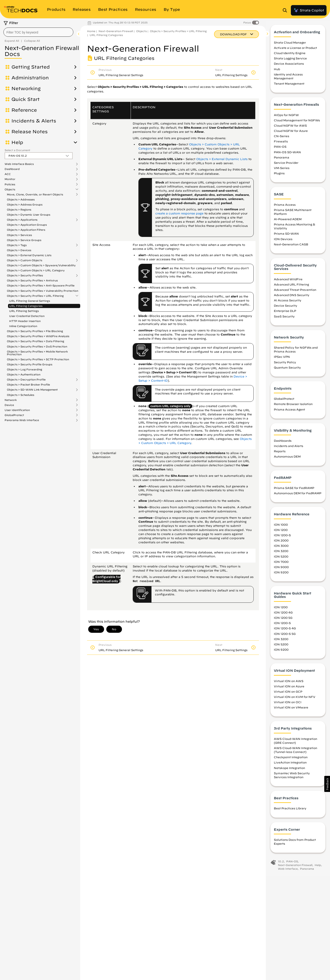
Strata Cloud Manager (290, 45)
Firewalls (281, 144)
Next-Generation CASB (291, 247)
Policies (10, 184)
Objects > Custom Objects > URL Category (36, 270)
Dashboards (283, 443)
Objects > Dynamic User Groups (29, 215)
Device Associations (289, 66)
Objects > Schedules (21, 395)
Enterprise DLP (285, 314)
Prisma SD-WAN (286, 236)
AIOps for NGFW (286, 117)
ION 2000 (281, 543)
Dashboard (12, 169)
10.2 (281, 864)
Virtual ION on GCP (288, 694)
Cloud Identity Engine (290, 56)
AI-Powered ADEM (288, 222)
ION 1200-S (282, 538)
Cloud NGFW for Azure (291, 133)
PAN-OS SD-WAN (287, 155)
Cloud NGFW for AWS (290, 128)
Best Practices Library (290, 811)
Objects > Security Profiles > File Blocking (35, 331)
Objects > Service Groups (24, 240)
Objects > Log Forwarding (25, 369)
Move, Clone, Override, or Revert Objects (35, 194)
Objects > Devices (19, 250)
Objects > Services (19, 235)
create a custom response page (179, 213)
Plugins (279, 176)
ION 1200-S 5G (285, 636)
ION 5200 (281, 559)
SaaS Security (284, 319)
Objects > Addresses (21, 199)
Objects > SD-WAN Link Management (32, 390)
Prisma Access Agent (289, 412)
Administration (30, 78)
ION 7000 (281, 564)
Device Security (286, 308)
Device (9, 405)
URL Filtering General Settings (30, 301)
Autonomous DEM (287, 459)
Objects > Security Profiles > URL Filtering (35, 296)
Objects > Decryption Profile (26, 380)
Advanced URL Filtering (291, 287)
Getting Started (31, 67)
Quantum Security (287, 370)
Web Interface (288, 871)
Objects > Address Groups (25, 204)
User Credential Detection (27, 316)
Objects (10, 189)
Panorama (282, 160)
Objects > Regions (19, 210)
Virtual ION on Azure (289, 689)
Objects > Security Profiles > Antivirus (32, 280)
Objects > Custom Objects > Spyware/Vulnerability (41, 265)
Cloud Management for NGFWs (297, 123)
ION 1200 (281, 532)
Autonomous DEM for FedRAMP (298, 496)
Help (17, 142)
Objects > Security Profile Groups (30, 364)
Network (11, 400)
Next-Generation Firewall (116, 31)
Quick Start (26, 99)
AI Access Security (288, 303)
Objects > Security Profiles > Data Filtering (36, 341)
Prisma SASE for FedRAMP (294, 491)
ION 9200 (281, 575)
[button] (327, 784)
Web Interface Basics (19, 164)
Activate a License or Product (295, 50)
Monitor (10, 179)
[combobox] (38, 32)
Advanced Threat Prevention (295, 292)
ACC (8, 174)
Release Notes (30, 132)
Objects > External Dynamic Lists (29, 255)
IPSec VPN (282, 359)
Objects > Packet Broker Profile (28, 385)
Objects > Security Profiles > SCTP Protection (38, 359)
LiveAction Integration (290, 765)
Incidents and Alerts (289, 449)
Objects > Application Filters (26, 230)
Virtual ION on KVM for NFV (295, 699)
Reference (24, 110)
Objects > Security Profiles (25, 275)
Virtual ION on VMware (291, 710)
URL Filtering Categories (26, 306)
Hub (277, 72)
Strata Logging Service (290, 61)
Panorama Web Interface (22, 420)
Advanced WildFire (288, 282)
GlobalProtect (14, 415)
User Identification (17, 410)
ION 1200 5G (283, 620)
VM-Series (282, 170)
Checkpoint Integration (291, 760)
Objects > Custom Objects (25, 260)
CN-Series (282, 139)
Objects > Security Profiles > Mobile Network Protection (37, 353)
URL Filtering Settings (24, 311)
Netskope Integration (289, 770)
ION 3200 (281, 554)
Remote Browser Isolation (293, 407)
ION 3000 (281, 548)
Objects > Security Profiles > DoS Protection (37, 346)
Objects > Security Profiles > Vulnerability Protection (43, 291)
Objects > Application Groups (27, 225)
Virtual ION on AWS (289, 683)
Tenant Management (289, 86)
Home (91, 31)
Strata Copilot (309, 10)
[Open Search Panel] (286, 10)
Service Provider (286, 165)
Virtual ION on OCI (288, 705)
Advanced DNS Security (292, 298)
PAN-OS (280, 149)
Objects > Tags (17, 245)
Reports (280, 454)
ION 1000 (281, 527)
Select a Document (17, 150)
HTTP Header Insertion (25, 321)
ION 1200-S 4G (285, 631)
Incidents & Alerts (34, 121)
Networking (26, 89)
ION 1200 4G (283, 615)
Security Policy (285, 365)
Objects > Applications (22, 220)
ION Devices (283, 242)
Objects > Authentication (24, 374)
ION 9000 (281, 569)
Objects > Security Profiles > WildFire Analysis (38, 336)
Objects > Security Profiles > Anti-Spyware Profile (41, 285)
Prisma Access (285, 207)
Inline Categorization (23, 326)
